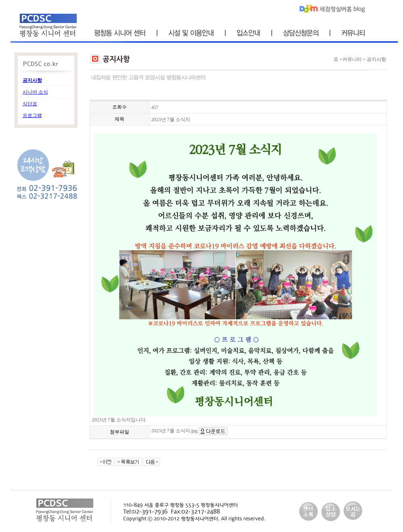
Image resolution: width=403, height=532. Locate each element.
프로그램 (32, 115)
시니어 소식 (35, 92)
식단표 (30, 104)
